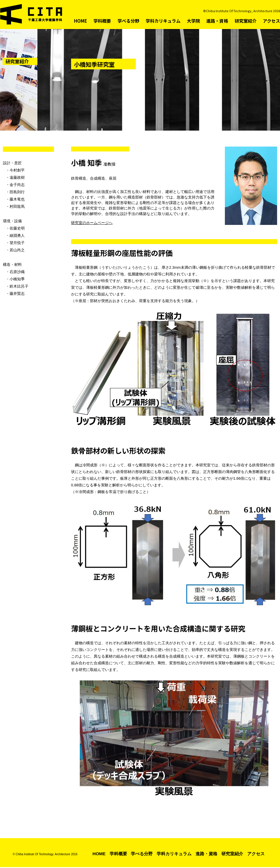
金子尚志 (17, 185)
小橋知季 (17, 279)
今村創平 (17, 170)
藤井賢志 (17, 294)
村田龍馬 (17, 206)
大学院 (193, 21)
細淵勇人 (17, 236)
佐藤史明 (17, 228)
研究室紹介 (246, 21)
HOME (81, 21)
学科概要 (102, 21)
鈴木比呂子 (19, 286)
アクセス (271, 21)
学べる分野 (128, 21)
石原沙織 (17, 272)
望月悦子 (17, 243)
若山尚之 (17, 250)
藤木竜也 (17, 199)
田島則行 (17, 192)
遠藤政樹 (17, 177)
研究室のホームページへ (92, 223)
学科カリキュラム (163, 21)
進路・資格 (217, 21)
